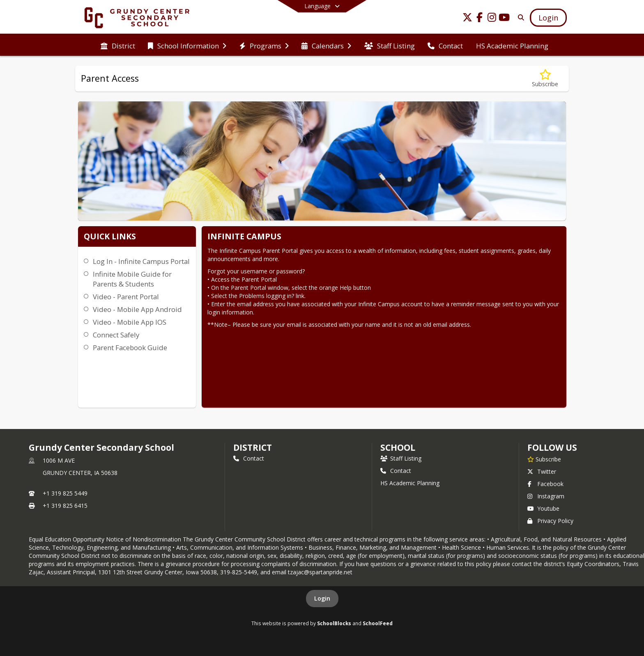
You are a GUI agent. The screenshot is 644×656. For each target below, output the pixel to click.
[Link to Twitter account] (467, 19)
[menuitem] (118, 45)
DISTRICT (253, 447)
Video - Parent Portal (126, 297)
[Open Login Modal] (548, 18)
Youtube (543, 508)
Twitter (542, 471)
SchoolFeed (378, 623)
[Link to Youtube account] (504, 19)
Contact (249, 458)
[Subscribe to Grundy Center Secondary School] (544, 459)
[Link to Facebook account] (480, 19)
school (398, 447)
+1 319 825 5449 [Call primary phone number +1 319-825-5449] (65, 493)
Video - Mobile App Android (137, 309)
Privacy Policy (550, 521)
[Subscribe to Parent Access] (545, 79)
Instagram (546, 496)
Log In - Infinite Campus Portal (141, 261)
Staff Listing (401, 458)
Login (322, 598)
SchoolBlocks (334, 623)
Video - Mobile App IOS (130, 322)
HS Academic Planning (410, 483)
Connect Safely (116, 335)
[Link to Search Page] (519, 17)
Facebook (545, 484)
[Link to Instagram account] (492, 19)
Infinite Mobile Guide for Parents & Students (132, 279)
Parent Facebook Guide (130, 347)
